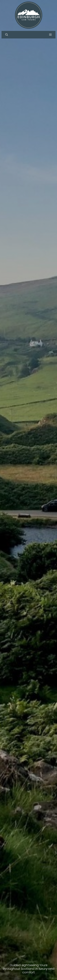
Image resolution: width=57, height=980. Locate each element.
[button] (7, 35)
